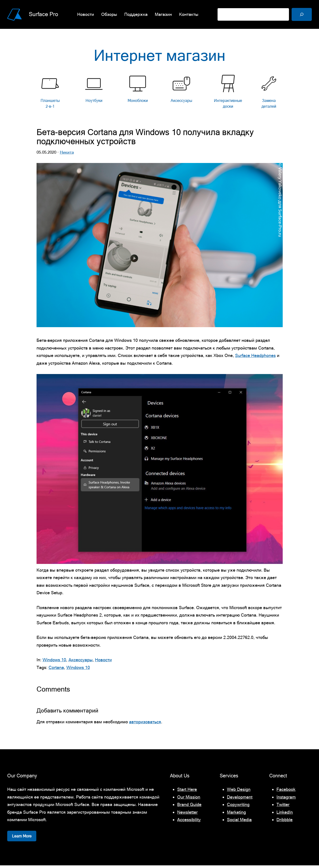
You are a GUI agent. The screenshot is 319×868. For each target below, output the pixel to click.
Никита (67, 155)
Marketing (236, 815)
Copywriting (238, 807)
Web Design (239, 792)
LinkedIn (285, 815)
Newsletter (187, 815)
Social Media (239, 822)
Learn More (22, 839)
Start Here (187, 792)
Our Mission (189, 800)
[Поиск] (302, 14)
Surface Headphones (255, 358)
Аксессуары (81, 662)
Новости (103, 662)
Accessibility (189, 822)
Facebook (286, 792)
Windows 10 (54, 662)
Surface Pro (44, 14)
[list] (160, 95)
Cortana (56, 670)
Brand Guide (189, 807)
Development (240, 800)
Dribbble (285, 822)
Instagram (286, 800)
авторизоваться (145, 724)
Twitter (283, 807)
